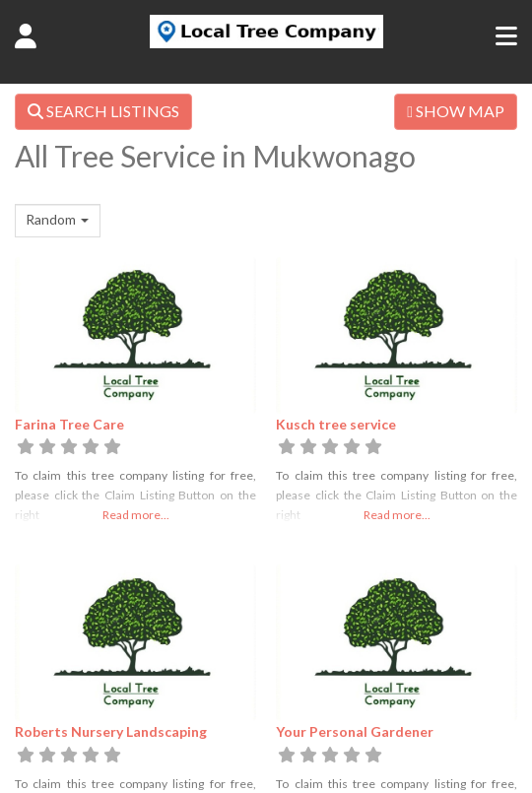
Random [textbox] (51, 219)
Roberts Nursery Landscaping (111, 731)
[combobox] (58, 221)
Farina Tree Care (69, 424)
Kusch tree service (336, 424)
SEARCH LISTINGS (103, 111)
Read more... (136, 515)
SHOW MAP (456, 111)
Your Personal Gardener (355, 731)
